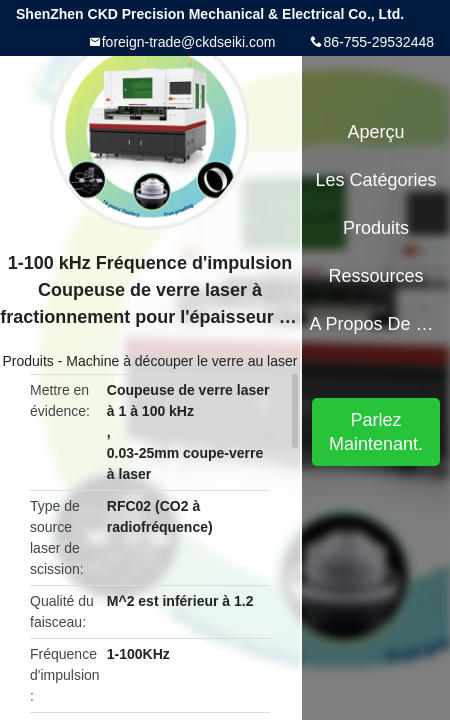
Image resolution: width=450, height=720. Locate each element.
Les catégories (376, 180)
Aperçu (376, 132)
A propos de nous (375, 324)
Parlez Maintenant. (376, 432)
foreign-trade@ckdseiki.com (189, 42)
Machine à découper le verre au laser (181, 361)
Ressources (376, 276)
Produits (28, 361)
